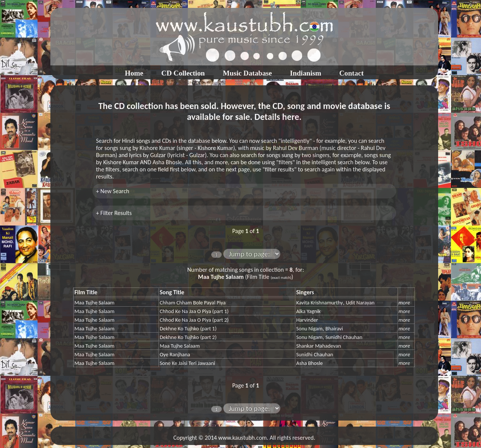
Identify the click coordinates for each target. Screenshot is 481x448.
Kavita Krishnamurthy (319, 303)
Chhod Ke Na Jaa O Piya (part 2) (194, 320)
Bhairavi (334, 328)
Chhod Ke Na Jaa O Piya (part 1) (194, 311)
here (291, 117)
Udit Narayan (360, 303)
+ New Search (113, 191)
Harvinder (307, 320)
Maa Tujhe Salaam (95, 303)
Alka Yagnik (308, 311)
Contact (352, 73)
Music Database (247, 73)
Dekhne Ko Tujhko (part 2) (188, 337)
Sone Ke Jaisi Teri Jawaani (187, 363)
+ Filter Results (114, 213)
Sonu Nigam (309, 328)
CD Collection (183, 73)
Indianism (306, 73)
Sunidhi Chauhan (344, 337)
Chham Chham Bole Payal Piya (193, 303)
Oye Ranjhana (175, 354)
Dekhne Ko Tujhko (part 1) (188, 328)
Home (134, 73)
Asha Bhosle (309, 363)
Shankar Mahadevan (318, 346)
